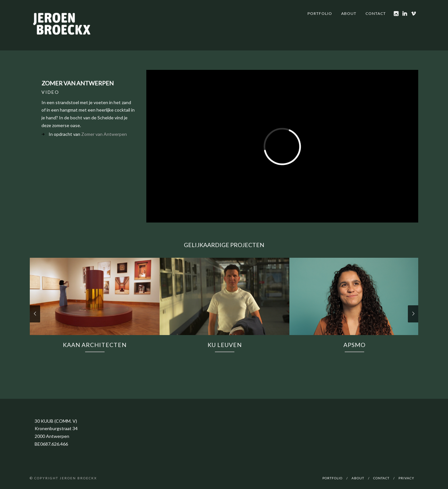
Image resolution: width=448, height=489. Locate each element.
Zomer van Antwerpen (104, 134)
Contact (376, 13)
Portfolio (320, 13)
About (349, 13)
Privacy (406, 478)
